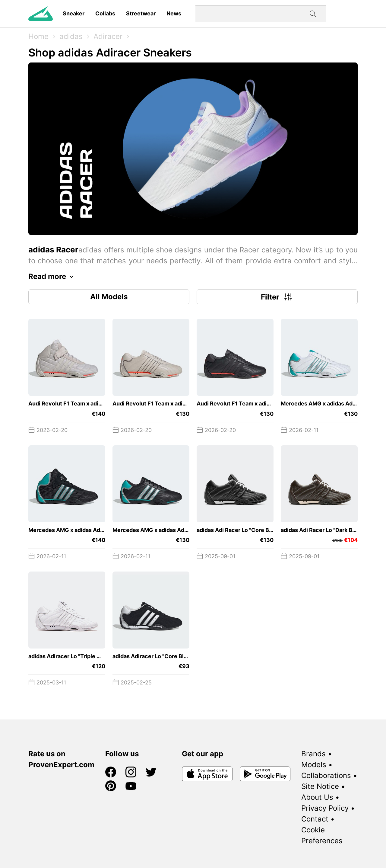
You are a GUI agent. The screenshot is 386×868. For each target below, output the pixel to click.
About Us (317, 797)
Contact (315, 819)
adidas (71, 36)
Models (314, 765)
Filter (277, 297)
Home (38, 36)
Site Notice (320, 786)
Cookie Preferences (322, 835)
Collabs (105, 13)
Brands (313, 754)
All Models (109, 297)
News (174, 13)
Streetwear (141, 13)
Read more (53, 277)
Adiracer (108, 36)
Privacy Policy (325, 808)
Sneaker (74, 13)
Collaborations (326, 775)
